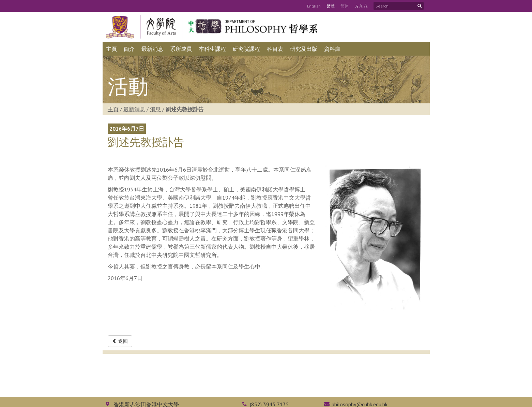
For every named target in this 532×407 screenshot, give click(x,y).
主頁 (113, 109)
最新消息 (134, 109)
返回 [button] (120, 341)
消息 (155, 109)
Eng (314, 6)
